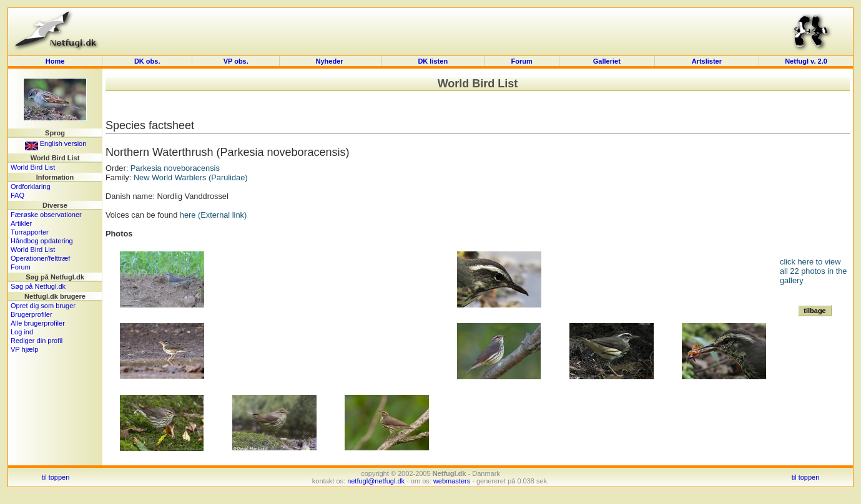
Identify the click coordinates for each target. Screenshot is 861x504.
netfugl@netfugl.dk (376, 481)
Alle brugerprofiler (38, 323)
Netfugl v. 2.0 (806, 61)
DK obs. (147, 61)
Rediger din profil (37, 341)
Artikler (21, 223)
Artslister (707, 61)
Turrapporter (30, 232)
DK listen (433, 61)
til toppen (56, 477)
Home (55, 61)
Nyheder (331, 61)
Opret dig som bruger (43, 306)
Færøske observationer (46, 215)
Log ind (22, 332)
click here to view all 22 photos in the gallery (813, 271)
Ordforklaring (31, 187)
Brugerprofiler (32, 314)
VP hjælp (24, 349)
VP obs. (236, 61)
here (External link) (213, 215)
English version (56, 143)
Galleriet (607, 61)
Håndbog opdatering (42, 241)
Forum (522, 61)
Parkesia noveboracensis (175, 168)
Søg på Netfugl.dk (38, 286)
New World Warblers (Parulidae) (191, 177)
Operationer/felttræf (40, 258)
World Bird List (33, 167)
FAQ (17, 195)
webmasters (452, 481)
